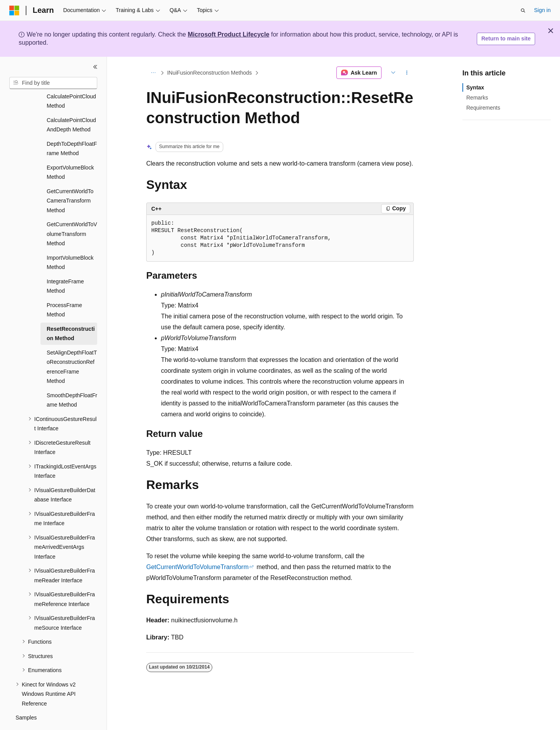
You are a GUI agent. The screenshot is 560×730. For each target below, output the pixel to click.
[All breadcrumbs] (153, 73)
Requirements (483, 108)
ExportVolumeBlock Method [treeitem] (70, 151)
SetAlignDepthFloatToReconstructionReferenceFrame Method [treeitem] (72, 346)
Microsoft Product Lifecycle (229, 34)
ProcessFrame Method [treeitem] (64, 289)
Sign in (542, 10)
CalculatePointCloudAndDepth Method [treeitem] (71, 104)
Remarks (477, 98)
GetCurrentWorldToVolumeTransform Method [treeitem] (72, 212)
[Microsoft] (14, 10)
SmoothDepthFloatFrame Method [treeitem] (72, 379)
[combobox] (53, 83)
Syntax (475, 87)
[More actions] (407, 73)
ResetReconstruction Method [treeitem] (71, 312)
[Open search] (523, 10)
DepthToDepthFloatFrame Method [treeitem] (72, 127)
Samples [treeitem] (26, 696)
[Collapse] (95, 67)
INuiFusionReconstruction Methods (210, 73)
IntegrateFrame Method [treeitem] (65, 265)
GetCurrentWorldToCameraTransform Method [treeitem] (70, 179)
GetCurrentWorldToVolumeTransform (197, 567)
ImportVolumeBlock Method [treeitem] (70, 241)
